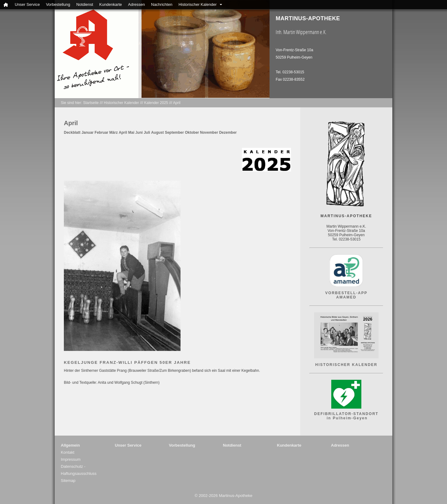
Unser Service (27, 4)
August (157, 133)
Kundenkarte (111, 4)
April (177, 103)
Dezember (228, 133)
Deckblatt (72, 133)
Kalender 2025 (156, 103)
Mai (131, 133)
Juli (147, 133)
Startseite (91, 103)
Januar (87, 133)
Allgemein (70, 445)
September (174, 133)
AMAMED (346, 297)
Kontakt (68, 452)
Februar (101, 133)
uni (140, 133)
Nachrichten (162, 4)
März (113, 133)
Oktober (192, 133)
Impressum (71, 459)
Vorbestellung (58, 4)
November (209, 133)
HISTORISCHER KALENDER (346, 365)
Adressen (136, 4)
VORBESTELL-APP (346, 293)
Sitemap (68, 481)
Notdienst (85, 4)
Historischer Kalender (197, 4)
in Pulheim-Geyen (346, 418)
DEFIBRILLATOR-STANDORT (346, 414)
